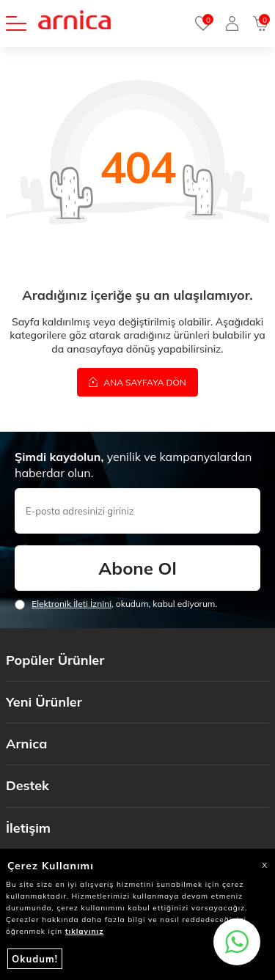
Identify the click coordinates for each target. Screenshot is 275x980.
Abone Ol (137, 568)
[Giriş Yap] (232, 23)
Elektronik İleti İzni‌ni (71, 604)
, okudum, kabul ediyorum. (116, 604)
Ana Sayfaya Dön (137, 382)
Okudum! (35, 959)
